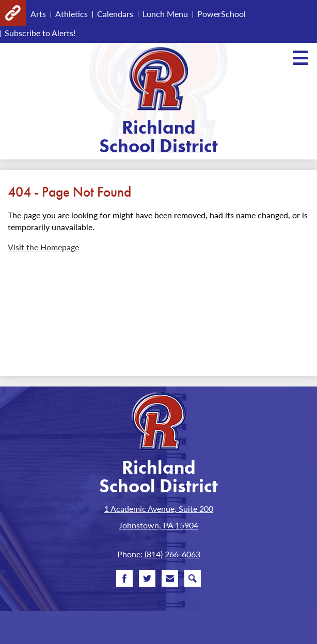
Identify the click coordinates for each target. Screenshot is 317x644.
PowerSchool (221, 14)
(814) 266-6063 (172, 554)
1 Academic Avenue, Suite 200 (159, 509)
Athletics (72, 14)
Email (170, 581)
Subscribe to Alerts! (40, 33)
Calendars (115, 14)
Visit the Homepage (43, 247)
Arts (38, 14)
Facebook (124, 581)
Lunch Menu (165, 14)
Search (193, 581)
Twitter (147, 581)
